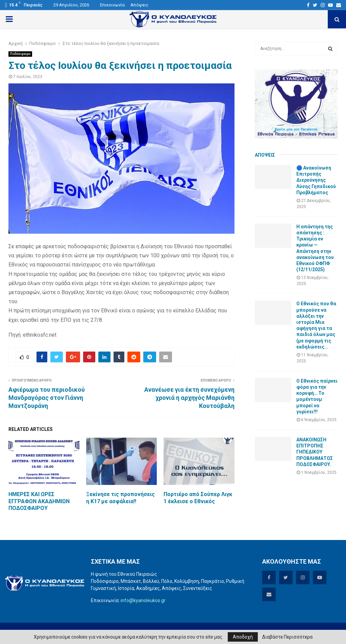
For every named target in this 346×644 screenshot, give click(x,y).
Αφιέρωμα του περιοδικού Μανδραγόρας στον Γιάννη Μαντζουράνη (47, 398)
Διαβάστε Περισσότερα (287, 637)
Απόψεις (139, 5)
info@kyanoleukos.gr (143, 600)
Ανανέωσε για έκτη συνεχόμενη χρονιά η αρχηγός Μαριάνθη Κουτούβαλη (189, 398)
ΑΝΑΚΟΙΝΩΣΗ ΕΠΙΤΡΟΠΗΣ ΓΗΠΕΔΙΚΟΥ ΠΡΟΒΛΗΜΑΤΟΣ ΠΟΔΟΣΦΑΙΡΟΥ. (315, 452)
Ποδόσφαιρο (20, 54)
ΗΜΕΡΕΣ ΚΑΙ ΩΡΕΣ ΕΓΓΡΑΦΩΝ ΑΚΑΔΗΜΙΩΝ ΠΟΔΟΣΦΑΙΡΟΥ (39, 501)
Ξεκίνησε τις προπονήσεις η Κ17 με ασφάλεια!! (120, 498)
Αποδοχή (243, 637)
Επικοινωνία (112, 5)
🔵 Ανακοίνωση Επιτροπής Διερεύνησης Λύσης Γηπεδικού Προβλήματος (316, 180)
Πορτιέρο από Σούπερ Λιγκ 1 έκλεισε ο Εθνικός (198, 498)
